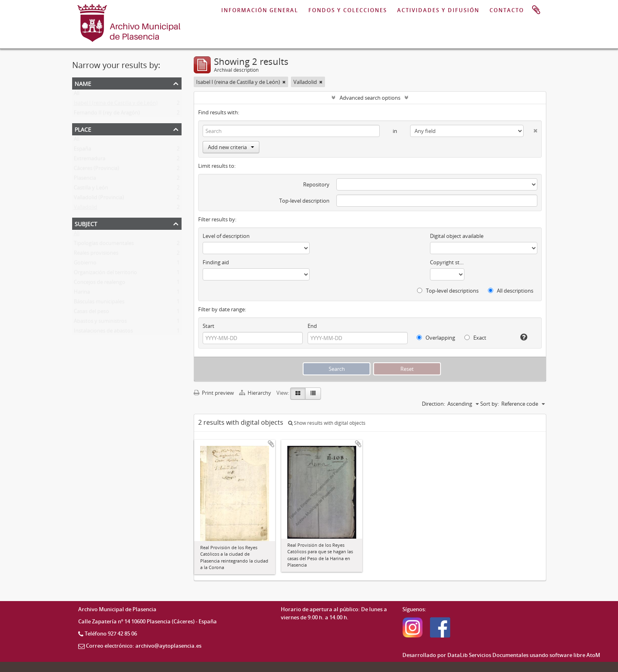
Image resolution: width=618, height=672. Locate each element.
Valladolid (86, 209)
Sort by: (490, 404)
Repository (316, 184)
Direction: (433, 404)
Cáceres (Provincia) (96, 170)
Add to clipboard (271, 444)
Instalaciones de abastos (103, 332)
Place (83, 129)
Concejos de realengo (99, 284)
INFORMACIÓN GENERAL (260, 10)
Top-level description (304, 201)
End (312, 326)
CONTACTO (507, 10)
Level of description (226, 236)
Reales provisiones (96, 255)
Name (83, 83)
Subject (86, 223)
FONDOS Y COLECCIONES (348, 10)
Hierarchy (256, 393)
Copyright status (447, 262)
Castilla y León (91, 189)
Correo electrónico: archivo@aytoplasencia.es (144, 646)
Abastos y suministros (100, 323)
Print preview (214, 393)
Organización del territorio (105, 274)
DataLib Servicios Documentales (488, 655)
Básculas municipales (99, 303)
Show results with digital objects (327, 423)
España (82, 150)
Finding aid (216, 262)
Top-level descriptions (448, 291)
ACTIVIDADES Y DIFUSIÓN (438, 10)
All (77, 95)
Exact (475, 338)
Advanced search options (370, 98)
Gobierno (85, 264)
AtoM (593, 655)
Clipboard (536, 10)
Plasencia (85, 180)
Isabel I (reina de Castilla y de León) (116, 105)
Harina (82, 293)
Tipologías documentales (104, 245)
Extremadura (90, 160)
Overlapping (436, 338)
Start (208, 326)
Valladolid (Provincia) (99, 199)
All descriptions (511, 291)
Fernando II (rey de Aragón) (107, 114)
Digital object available (457, 236)
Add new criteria (231, 147)
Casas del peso (91, 313)
